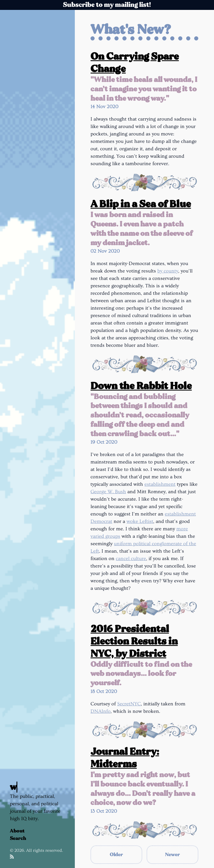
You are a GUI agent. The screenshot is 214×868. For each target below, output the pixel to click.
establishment (160, 484)
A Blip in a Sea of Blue (141, 204)
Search (18, 838)
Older (116, 855)
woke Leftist (140, 521)
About (17, 831)
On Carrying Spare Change (135, 63)
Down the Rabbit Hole (141, 386)
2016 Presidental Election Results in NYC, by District (134, 641)
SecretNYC (129, 704)
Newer (172, 855)
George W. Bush (108, 492)
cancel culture (131, 559)
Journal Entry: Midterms (125, 758)
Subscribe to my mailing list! (107, 5)
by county (168, 271)
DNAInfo (101, 711)
